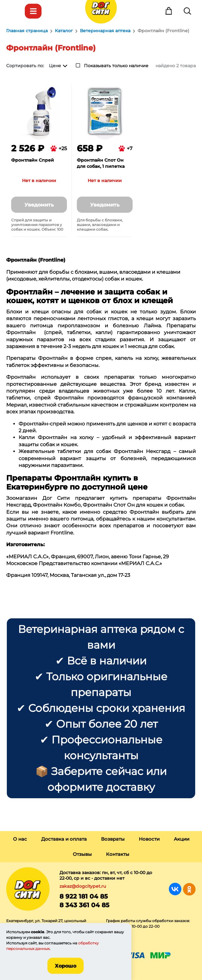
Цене (55, 66)
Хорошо (66, 966)
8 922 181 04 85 (84, 896)
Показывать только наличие (116, 66)
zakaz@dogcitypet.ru (83, 886)
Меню (15, 11)
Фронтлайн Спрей (33, 160)
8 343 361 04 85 (84, 905)
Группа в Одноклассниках (189, 889)
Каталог (33, 11)
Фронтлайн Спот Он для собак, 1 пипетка (101, 163)
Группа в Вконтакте (175, 889)
